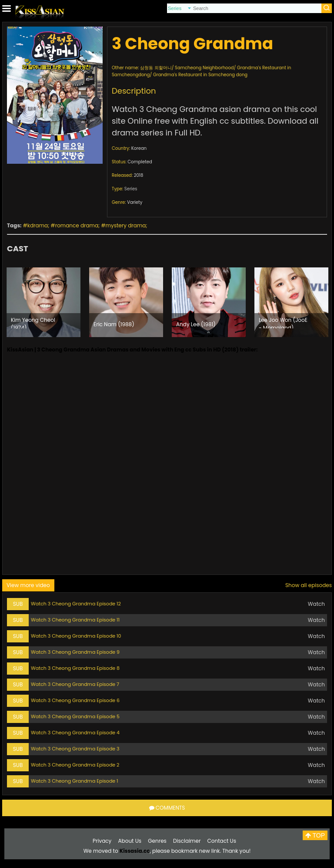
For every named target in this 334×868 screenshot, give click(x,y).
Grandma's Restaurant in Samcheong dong (200, 75)
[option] (43, 302)
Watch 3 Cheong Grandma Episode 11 (75, 620)
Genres (157, 841)
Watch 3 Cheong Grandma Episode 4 (75, 733)
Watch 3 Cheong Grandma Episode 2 (75, 765)
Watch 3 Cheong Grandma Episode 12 (76, 604)
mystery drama (126, 225)
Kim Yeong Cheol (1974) (33, 322)
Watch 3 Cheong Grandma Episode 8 (75, 668)
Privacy (102, 841)
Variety (135, 202)
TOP (315, 835)
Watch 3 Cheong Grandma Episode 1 (75, 781)
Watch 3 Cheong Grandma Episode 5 (75, 716)
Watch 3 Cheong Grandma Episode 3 (75, 749)
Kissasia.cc (135, 851)
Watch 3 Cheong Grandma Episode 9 (75, 652)
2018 (139, 175)
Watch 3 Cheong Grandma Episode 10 (76, 636)
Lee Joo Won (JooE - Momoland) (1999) (283, 322)
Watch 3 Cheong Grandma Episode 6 (75, 700)
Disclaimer (187, 841)
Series (131, 189)
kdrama (38, 225)
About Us (130, 841)
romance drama (77, 225)
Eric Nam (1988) (114, 324)
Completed (140, 162)
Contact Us (222, 841)
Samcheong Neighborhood (204, 68)
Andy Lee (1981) (196, 324)
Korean (139, 148)
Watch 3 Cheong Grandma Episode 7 (75, 684)
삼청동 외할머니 (156, 68)
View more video (28, 585)
